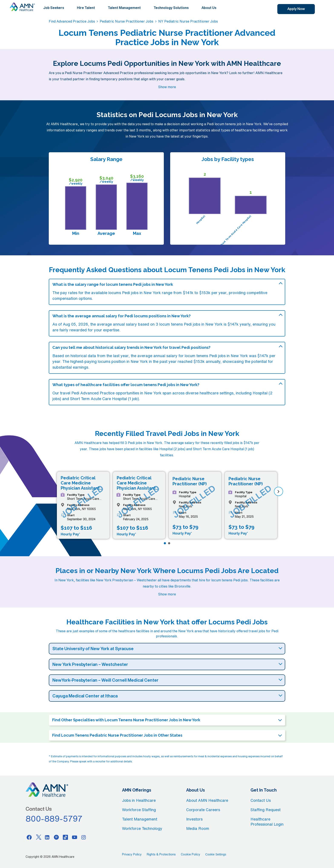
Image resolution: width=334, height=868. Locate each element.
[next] (279, 491)
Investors (194, 819)
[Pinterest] (56, 837)
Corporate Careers (203, 810)
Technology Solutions (171, 8)
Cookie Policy (191, 854)
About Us (209, 8)
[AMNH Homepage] (22, 7)
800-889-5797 (54, 819)
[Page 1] (165, 543)
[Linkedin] (47, 837)
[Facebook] (29, 837)
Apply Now (296, 9)
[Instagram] (84, 837)
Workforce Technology (142, 828)
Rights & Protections (161, 854)
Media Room (198, 828)
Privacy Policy (132, 854)
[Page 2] (169, 543)
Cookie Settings (216, 854)
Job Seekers (54, 8)
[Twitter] (38, 837)
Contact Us (261, 800)
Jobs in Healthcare (139, 800)
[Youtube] (75, 837)
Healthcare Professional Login (267, 822)
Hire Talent (86, 8)
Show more (167, 87)
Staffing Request (266, 810)
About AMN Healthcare (207, 800)
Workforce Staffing (139, 810)
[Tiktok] (65, 837)
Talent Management (124, 8)
